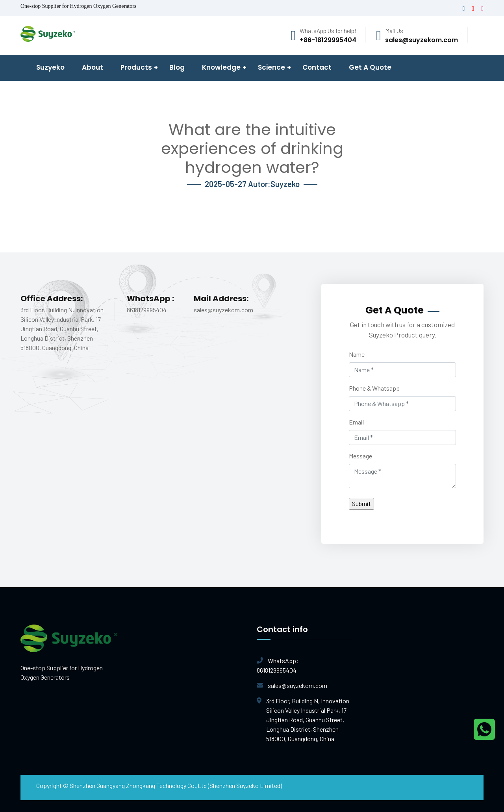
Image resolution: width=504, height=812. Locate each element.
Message (360, 456)
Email (356, 422)
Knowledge (221, 67)
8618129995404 (305, 665)
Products (136, 67)
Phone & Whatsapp (374, 388)
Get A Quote (370, 67)
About (93, 67)
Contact (317, 67)
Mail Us (394, 31)
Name (357, 354)
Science (271, 67)
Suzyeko (50, 67)
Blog (177, 67)
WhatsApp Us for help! (328, 31)
